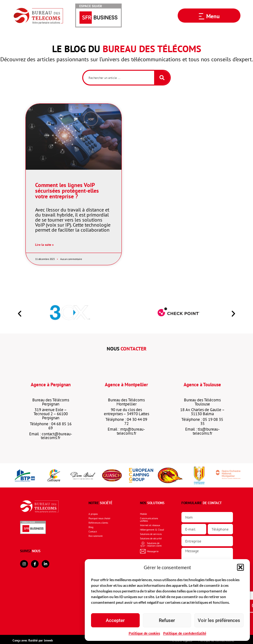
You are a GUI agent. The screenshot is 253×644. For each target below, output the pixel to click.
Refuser (167, 620)
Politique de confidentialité (185, 633)
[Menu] (202, 16)
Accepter (115, 620)
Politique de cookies (144, 633)
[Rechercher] (162, 78)
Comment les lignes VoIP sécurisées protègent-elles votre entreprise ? (67, 191)
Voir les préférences (219, 620)
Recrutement (96, 536)
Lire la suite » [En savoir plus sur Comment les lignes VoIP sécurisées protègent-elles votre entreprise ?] (44, 245)
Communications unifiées (149, 520)
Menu (213, 16)
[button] (240, 567)
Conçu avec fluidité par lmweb (33, 640)
